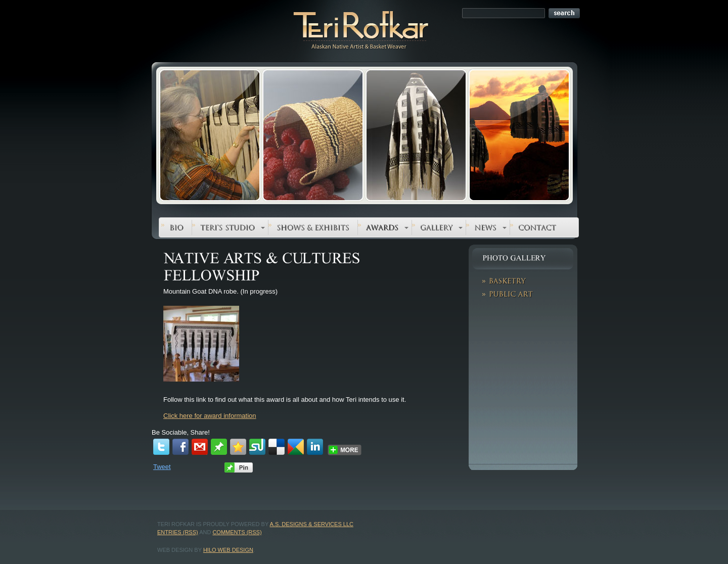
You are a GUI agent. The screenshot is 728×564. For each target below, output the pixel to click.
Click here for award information (210, 416)
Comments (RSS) (237, 532)
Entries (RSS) (178, 532)
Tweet (162, 467)
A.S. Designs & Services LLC (312, 524)
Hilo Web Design (228, 550)
